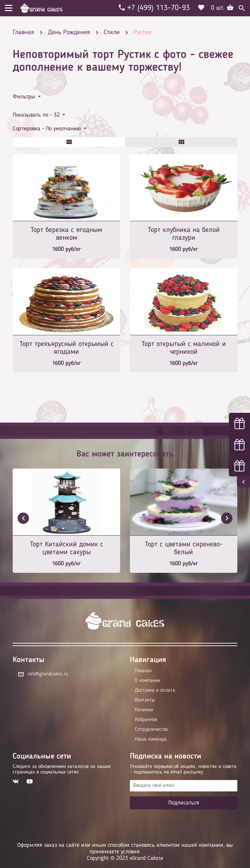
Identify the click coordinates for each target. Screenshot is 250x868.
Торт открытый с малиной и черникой (184, 348)
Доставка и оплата (155, 690)
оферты (150, 852)
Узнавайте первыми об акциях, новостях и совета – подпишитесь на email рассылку (183, 769)
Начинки (144, 710)
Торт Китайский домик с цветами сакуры (67, 548)
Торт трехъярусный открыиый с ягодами (67, 348)
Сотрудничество (151, 730)
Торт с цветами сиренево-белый (184, 548)
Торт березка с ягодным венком (66, 234)
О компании (147, 681)
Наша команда (151, 739)
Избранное (146, 720)
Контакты (145, 700)
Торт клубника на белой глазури (184, 234)
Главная (143, 671)
